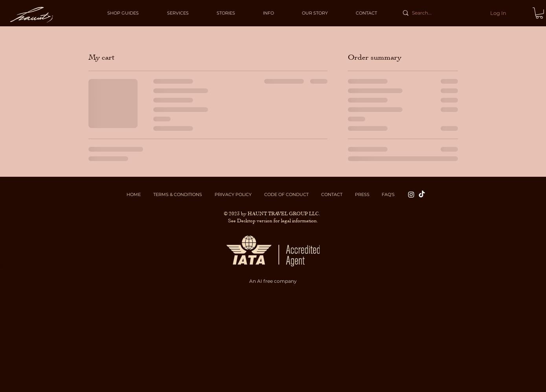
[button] (539, 13)
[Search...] (433, 13)
